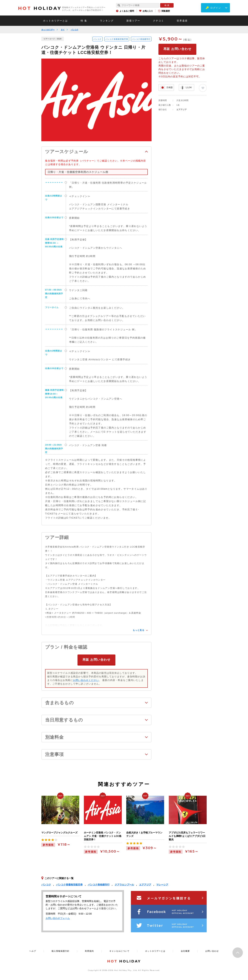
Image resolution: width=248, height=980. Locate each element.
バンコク (75, 30)
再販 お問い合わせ (97, 659)
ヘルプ (33, 951)
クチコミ (158, 21)
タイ (63, 30)
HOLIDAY (40, 8)
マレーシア (162, 884)
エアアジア (182, 110)
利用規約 (89, 951)
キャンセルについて (119, 951)
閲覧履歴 (166, 11)
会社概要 (185, 951)
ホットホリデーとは (55, 21)
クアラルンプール (124, 884)
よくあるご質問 (127, 11)
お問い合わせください (86, 680)
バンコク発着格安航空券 (117, 39)
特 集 (84, 21)
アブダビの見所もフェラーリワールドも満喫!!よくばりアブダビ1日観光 (187, 836)
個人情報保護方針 (60, 951)
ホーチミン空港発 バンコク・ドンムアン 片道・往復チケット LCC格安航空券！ (103, 836)
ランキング (107, 21)
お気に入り (148, 11)
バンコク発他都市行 (141, 39)
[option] (96, 100)
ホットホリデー (48, 30)
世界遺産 (182, 21)
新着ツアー (133, 21)
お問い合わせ (212, 951)
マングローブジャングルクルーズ (59, 832)
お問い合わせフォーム (58, 918)
